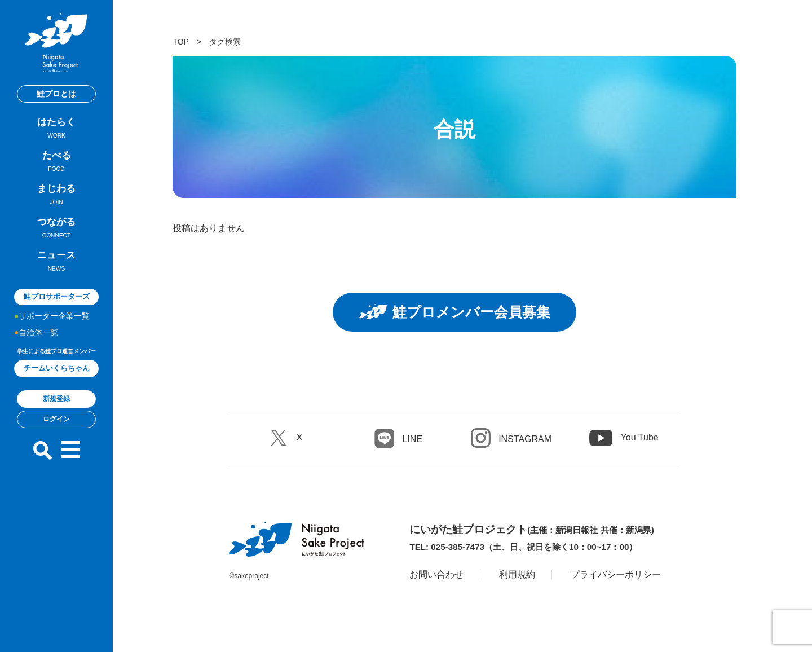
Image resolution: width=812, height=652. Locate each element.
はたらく (56, 130)
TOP (180, 42)
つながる (56, 230)
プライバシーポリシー (616, 574)
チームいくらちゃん (57, 368)
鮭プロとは (56, 94)
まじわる (56, 196)
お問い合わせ (436, 574)
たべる (56, 163)
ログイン (56, 419)
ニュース (56, 263)
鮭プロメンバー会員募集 (454, 312)
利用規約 (517, 574)
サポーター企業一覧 (54, 316)
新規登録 (56, 399)
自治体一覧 (38, 332)
